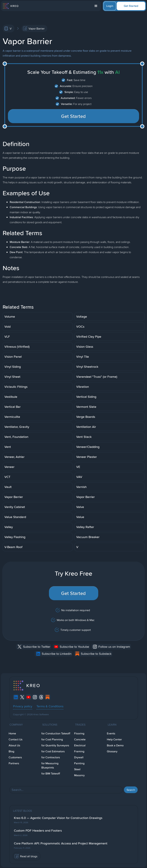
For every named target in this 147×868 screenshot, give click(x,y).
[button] (96, 6)
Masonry (79, 775)
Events (111, 733)
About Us (14, 745)
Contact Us (15, 739)
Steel (77, 769)
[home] (10, 6)
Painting (79, 763)
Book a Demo (115, 745)
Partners (14, 763)
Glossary (112, 751)
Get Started (131, 6)
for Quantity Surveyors (55, 745)
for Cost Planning (52, 739)
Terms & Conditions (50, 706)
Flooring (79, 733)
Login (110, 6)
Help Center (114, 739)
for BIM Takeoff (51, 774)
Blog (11, 751)
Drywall (79, 757)
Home (12, 733)
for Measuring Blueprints (50, 765)
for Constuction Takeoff (56, 733)
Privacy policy (23, 706)
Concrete (80, 739)
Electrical (80, 745)
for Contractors (51, 757)
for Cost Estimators (53, 751)
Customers (15, 757)
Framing (79, 751)
